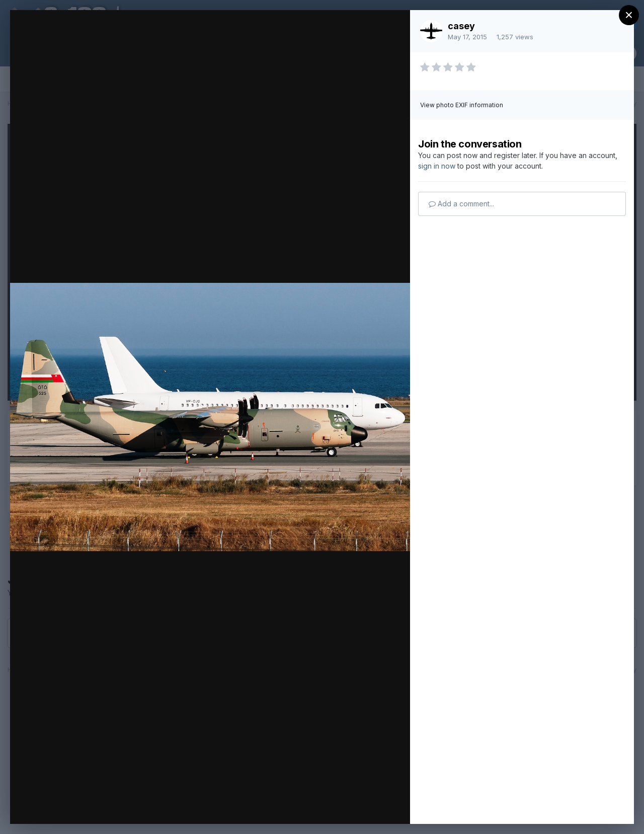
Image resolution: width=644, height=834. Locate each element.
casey (461, 26)
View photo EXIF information (462, 105)
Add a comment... (461, 204)
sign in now (437, 166)
